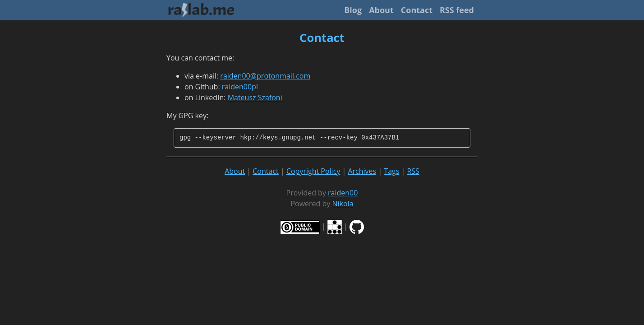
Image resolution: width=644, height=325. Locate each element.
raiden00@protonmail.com (265, 76)
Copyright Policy (313, 171)
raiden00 (343, 193)
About (381, 10)
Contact (417, 10)
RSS (413, 171)
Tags (391, 171)
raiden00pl (240, 87)
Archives (362, 171)
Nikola (343, 204)
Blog (353, 10)
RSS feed (457, 10)
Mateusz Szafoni (255, 97)
